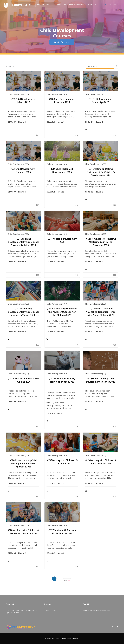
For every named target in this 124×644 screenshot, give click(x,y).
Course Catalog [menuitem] (60, 5)
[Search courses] (100, 66)
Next (67, 581)
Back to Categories (62, 42)
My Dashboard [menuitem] (44, 5)
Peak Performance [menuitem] (77, 5)
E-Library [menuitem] (92, 5)
